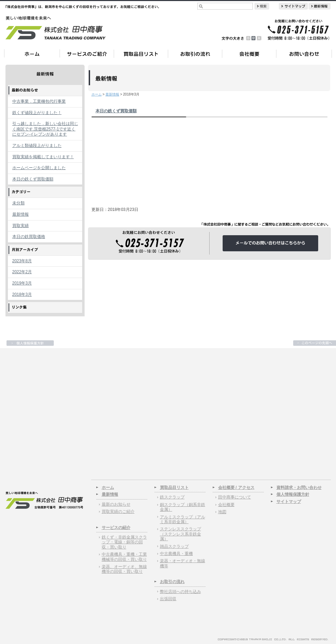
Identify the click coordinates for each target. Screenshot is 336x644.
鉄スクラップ (172, 497)
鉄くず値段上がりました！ (37, 113)
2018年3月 (22, 294)
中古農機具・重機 (176, 554)
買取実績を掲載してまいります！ (43, 157)
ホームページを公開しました (39, 168)
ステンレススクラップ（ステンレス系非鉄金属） (181, 534)
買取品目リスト (174, 488)
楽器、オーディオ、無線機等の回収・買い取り (124, 569)
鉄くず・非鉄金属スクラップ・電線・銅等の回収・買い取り (124, 542)
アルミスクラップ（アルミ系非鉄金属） (183, 519)
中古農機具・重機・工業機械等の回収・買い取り (124, 557)
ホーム (97, 94)
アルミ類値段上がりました (37, 146)
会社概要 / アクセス (236, 488)
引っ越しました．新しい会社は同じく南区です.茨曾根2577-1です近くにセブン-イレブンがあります (45, 129)
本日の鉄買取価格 (29, 237)
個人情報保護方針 (293, 494)
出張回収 (168, 599)
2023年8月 (22, 261)
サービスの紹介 (116, 528)
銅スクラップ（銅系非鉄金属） (183, 507)
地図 (222, 512)
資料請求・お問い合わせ (299, 488)
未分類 (18, 203)
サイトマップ (289, 502)
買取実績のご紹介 (118, 512)
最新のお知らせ (116, 504)
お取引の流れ (172, 582)
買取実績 (21, 226)
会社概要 (226, 505)
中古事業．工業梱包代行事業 (39, 101)
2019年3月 (22, 283)
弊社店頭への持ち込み (181, 592)
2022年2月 (22, 272)
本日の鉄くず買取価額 (33, 179)
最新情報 (21, 214)
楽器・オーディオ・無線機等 (183, 563)
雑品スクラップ (174, 546)
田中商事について (235, 497)
